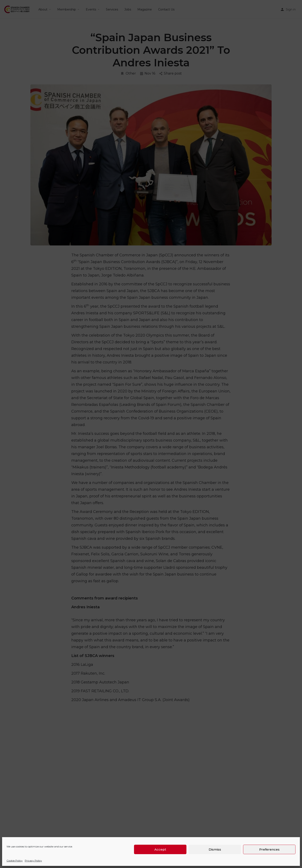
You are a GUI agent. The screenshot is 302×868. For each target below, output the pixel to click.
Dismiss (215, 849)
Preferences (269, 849)
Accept (160, 849)
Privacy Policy (33, 861)
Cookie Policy (15, 861)
